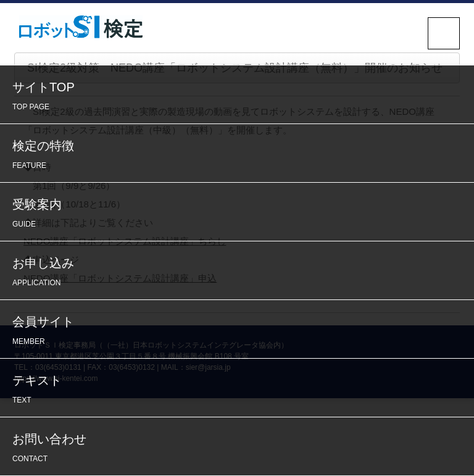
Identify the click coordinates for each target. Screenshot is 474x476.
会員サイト (240, 332)
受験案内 (240, 215)
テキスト (240, 390)
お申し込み (240, 273)
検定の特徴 (240, 156)
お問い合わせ (240, 449)
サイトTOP (240, 97)
